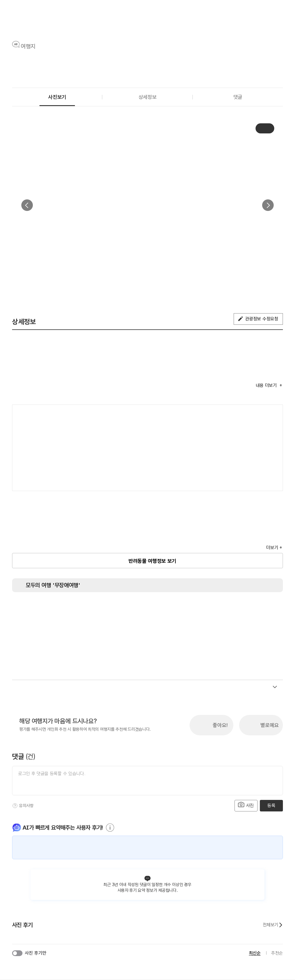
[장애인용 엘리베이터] (50, 608)
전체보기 (273, 925)
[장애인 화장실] (28, 608)
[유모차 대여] (266, 608)
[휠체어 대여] (158, 608)
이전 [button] (27, 205)
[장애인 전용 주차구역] (71, 608)
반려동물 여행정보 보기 (152, 561)
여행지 (28, 46)
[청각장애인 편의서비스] (201, 608)
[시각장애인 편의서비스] (179, 608)
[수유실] (222, 608)
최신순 (255, 953)
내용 (267, 385)
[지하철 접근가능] (114, 608)
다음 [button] (268, 205)
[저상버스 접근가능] (136, 608)
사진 (246, 805)
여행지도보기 (261, 415)
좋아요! (220, 725)
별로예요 (270, 725)
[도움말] (15, 806)
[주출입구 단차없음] (93, 608)
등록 (271, 806)
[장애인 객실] (244, 608)
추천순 (277, 953)
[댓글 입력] (147, 781)
